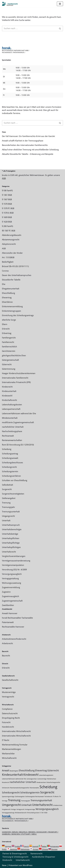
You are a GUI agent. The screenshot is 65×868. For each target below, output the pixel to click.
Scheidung (7, 449)
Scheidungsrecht (9, 467)
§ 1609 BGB (7, 217)
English (17, 846)
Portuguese (54, 846)
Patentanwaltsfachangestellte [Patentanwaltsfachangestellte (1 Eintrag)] (20, 788)
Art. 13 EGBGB (8, 257)
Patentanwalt (8, 622)
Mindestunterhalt (10, 418)
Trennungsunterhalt (11, 512)
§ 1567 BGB (7, 199)
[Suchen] (30, 28)
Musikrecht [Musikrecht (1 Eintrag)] (6, 782)
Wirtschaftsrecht (9, 758)
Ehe (4, 284)
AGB (4, 178)
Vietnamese (25, 849)
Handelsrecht (8, 727)
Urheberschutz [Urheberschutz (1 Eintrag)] (58, 805)
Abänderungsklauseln (12, 235)
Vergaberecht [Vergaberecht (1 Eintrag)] (6, 809)
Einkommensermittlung (12, 307)
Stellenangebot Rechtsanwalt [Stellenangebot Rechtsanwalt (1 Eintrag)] (35, 797)
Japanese (14, 849)
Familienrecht (8, 342)
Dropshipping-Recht (11, 718)
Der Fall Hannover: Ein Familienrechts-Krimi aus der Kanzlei (28, 136)
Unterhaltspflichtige (11, 543)
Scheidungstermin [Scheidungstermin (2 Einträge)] (30, 793)
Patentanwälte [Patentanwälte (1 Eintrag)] (34, 788)
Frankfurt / (53, 832)
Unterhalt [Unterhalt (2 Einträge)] (26, 805)
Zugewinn (6, 592)
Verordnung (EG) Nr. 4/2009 (14, 570)
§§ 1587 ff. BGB (9, 231)
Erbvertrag (7, 333)
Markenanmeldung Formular (15, 745)
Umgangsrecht (8, 516)
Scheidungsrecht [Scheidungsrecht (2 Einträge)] (11, 793)
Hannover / (7, 832)
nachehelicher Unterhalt (13, 427)
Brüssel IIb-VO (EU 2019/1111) (15, 266)
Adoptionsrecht (9, 244)
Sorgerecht (7, 489)
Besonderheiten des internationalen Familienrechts (25, 145)
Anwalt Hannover (10, 613)
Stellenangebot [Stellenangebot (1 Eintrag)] (20, 797)
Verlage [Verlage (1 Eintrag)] (13, 809)
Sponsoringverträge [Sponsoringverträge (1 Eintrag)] (8, 797)
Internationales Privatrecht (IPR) (16, 382)
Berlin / (16, 832)
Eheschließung (8, 293)
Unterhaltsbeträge (10, 534)
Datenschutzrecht (10, 713)
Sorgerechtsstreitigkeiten (13, 494)
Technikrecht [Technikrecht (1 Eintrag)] (48, 797)
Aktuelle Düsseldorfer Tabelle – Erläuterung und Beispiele (28, 154)
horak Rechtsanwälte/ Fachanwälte (17, 618)
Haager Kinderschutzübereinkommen (19, 373)
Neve (4, 865)
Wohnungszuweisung (11, 583)
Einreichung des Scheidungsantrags (18, 315)
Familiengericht (9, 338)
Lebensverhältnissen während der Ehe (19, 414)
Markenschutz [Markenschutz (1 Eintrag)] (52, 779)
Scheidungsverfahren (11, 476)
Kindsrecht (7, 860)
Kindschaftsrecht (9, 400)
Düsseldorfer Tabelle (11, 280)
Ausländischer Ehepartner (44, 857)
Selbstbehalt (7, 485)
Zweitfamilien (8, 605)
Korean (36, 849)
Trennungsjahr (8, 507)
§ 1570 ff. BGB (8, 208)
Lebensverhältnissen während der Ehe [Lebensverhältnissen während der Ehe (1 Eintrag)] (14, 779)
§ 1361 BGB (7, 195)
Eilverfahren (7, 302)
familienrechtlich (9, 347)
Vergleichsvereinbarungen (14, 556)
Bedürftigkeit (8, 262)
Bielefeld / (24, 832)
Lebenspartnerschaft (11, 409)
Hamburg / (7, 834)
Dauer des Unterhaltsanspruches (17, 275)
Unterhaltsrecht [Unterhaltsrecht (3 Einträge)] (42, 805)
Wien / (34, 834)
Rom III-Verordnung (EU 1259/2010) (18, 445)
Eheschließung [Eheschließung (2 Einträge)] (27, 771)
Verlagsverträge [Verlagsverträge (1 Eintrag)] (30, 809)
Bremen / (32, 832)
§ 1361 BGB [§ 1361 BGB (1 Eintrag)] (44, 813)
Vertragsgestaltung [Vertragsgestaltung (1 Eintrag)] (8, 813)
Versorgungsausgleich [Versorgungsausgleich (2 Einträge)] (47, 809)
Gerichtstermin (9, 351)
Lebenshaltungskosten (12, 405)
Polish (4, 849)
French (26, 846)
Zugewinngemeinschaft (12, 601)
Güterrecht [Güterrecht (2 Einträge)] (53, 771)
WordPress (28, 865)
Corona (5, 271)
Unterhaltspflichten (11, 538)
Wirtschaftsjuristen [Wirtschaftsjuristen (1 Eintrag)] (33, 813)
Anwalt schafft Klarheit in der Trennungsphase (23, 141)
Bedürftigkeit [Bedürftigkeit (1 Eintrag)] (14, 771)
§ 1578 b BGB (8, 213)
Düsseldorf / (42, 832)
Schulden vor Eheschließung (15, 480)
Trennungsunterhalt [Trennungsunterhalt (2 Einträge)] (41, 800)
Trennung (6, 503)
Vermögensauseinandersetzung (16, 561)
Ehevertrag (7, 298)
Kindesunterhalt (9, 391)
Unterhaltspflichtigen (11, 547)
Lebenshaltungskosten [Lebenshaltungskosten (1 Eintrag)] (46, 775)
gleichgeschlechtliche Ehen (14, 356)
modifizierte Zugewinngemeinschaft (18, 422)
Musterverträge (9, 692)
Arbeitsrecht (7, 643)
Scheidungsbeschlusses (12, 463)
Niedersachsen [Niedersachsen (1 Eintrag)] (41, 782)
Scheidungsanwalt (10, 458)
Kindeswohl (7, 396)
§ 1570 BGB (7, 204)
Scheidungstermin (10, 472)
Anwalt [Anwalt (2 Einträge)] (6, 771)
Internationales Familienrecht (15, 378)
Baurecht (6, 656)
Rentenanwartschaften (12, 440)
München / (16, 834)
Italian (44, 846)
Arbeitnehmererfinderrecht (14, 639)
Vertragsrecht (8, 697)
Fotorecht (6, 722)
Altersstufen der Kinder (12, 253)
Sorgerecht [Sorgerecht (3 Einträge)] (47, 792)
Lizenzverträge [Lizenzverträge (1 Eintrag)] (42, 779)
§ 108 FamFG (7, 191)
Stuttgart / (26, 834)
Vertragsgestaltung (10, 579)
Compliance (7, 709)
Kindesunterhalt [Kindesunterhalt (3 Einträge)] (12, 775)
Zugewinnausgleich (11, 596)
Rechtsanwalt (8, 436)
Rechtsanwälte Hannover (13, 627)
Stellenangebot (9, 498)
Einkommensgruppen (11, 311)
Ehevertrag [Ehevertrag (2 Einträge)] (41, 771)
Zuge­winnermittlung (11, 587)
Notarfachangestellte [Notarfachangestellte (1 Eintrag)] (53, 782)
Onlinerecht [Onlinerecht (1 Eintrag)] (6, 788)
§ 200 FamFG (7, 226)
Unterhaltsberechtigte (12, 529)
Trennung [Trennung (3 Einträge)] (14, 800)
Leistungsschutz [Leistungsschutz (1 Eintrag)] (32, 779)
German (8, 846)
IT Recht (6, 740)
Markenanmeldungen (11, 749)
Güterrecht (7, 364)
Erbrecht (6, 329)
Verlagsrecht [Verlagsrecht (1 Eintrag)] (20, 809)
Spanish (35, 846)
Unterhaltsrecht (9, 552)
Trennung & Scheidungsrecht (15, 857)
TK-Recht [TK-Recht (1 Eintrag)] (56, 797)
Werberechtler (8, 754)
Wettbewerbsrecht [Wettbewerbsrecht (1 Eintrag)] (21, 813)
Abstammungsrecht (11, 240)
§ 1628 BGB (7, 222)
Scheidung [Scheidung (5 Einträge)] (48, 787)
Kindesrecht (7, 387)
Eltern (5, 324)
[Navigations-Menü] (60, 4)
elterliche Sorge (9, 320)
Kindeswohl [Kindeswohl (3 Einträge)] (31, 775)
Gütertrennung (9, 369)
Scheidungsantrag (10, 454)
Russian (54, 849)
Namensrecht (36, 854)
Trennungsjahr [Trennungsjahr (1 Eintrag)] (25, 801)
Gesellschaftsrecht (10, 680)
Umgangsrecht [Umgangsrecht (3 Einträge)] (11, 805)
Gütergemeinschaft (10, 360)
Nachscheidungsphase (12, 431)
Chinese (45, 849)
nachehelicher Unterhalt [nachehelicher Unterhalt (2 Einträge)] (23, 782)
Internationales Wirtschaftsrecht (16, 731)
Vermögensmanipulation (13, 565)
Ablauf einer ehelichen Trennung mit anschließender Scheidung (30, 150)
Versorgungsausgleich (12, 574)
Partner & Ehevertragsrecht (15, 854)
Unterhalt (6, 521)
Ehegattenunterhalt (11, 289)
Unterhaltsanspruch (11, 525)
